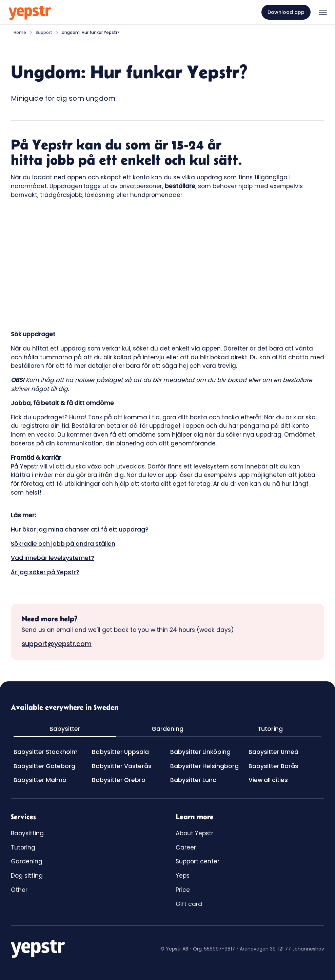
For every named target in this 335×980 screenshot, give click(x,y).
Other (19, 890)
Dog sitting (27, 876)
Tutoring (23, 847)
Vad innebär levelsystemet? (53, 558)
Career (186, 847)
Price (183, 890)
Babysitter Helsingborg (204, 766)
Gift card (189, 904)
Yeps (183, 876)
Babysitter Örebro (119, 780)
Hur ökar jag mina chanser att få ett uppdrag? (80, 529)
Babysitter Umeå (273, 752)
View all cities (268, 780)
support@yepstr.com (57, 644)
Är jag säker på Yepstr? (45, 572)
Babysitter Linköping (200, 752)
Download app (286, 12)
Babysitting (27, 833)
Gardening (27, 861)
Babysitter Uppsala (120, 752)
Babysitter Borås (273, 766)
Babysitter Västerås (122, 766)
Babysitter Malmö (40, 780)
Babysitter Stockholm (46, 752)
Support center (198, 861)
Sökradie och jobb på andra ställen (63, 544)
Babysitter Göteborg (44, 766)
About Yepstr (194, 833)
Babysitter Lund (193, 780)
